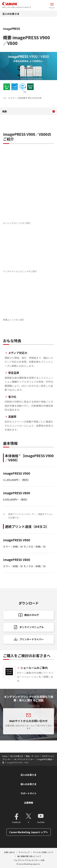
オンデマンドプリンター (24, 759)
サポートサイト (28, 793)
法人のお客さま (11, 14)
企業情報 (29, 803)
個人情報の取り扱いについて (29, 856)
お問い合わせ (9, 852)
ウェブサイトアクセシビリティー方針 (29, 860)
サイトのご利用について (43, 852)
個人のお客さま (28, 784)
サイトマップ (24, 852)
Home (5, 756)
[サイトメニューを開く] (52, 5)
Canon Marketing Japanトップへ (29, 832)
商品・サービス (32, 756)
